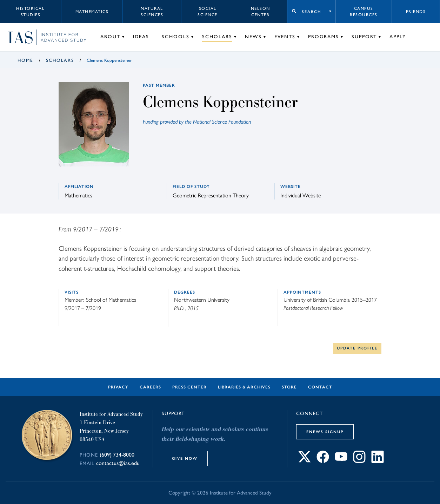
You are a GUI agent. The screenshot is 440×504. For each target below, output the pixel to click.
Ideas (141, 37)
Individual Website (301, 195)
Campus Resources (364, 12)
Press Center (189, 387)
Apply (398, 37)
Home (25, 60)
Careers (150, 387)
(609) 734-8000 (117, 455)
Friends (416, 12)
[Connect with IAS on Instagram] (359, 461)
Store (289, 387)
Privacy (118, 387)
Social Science (208, 12)
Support (364, 37)
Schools (176, 37)
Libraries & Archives (244, 387)
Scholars (217, 37)
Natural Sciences (152, 12)
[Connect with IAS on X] (305, 461)
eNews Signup (325, 432)
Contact (320, 387)
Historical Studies (30, 12)
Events (285, 37)
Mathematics (92, 12)
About (110, 37)
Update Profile (357, 348)
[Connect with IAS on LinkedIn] (378, 461)
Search (311, 12)
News (253, 37)
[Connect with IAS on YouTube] (341, 461)
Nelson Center (261, 12)
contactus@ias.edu (118, 463)
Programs (324, 37)
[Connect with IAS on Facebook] (323, 461)
